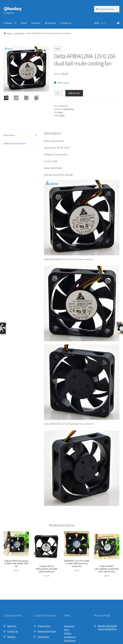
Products (8, 23)
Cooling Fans (19, 33)
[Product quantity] (59, 93)
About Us (12, 626)
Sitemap (11, 637)
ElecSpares (69, 626)
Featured (36, 23)
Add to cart (74, 93)
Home (9, 33)
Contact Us (66, 23)
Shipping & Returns (47, 631)
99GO (67, 630)
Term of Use (43, 637)
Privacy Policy (44, 626)
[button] (45, 51)
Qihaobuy (13, 9)
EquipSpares (70, 637)
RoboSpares (70, 641)
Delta (60, 112)
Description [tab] (9, 135)
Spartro (68, 633)
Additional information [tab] (15, 143)
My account (50, 23)
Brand (24, 23)
